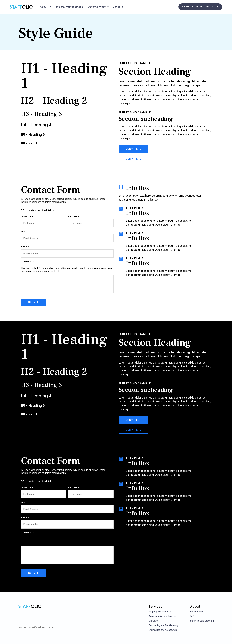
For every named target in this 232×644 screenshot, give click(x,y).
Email (26, 231)
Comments (29, 262)
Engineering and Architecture (163, 630)
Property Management (69, 7)
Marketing (154, 621)
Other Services (97, 7)
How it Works (197, 612)
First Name (29, 216)
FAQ (192, 616)
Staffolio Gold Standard (202, 621)
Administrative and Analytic (162, 616)
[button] (50, 7)
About (44, 7)
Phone (26, 247)
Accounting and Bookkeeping (163, 625)
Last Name (76, 216)
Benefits (118, 7)
